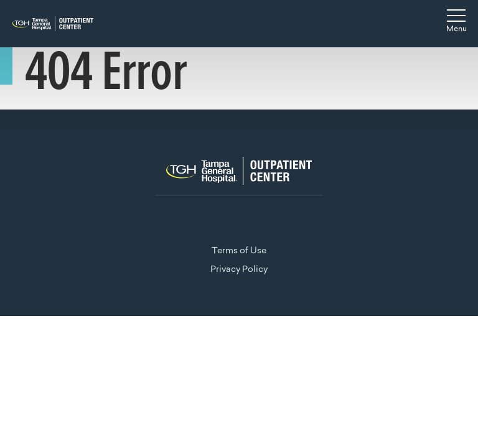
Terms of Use (239, 251)
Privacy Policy (239, 270)
